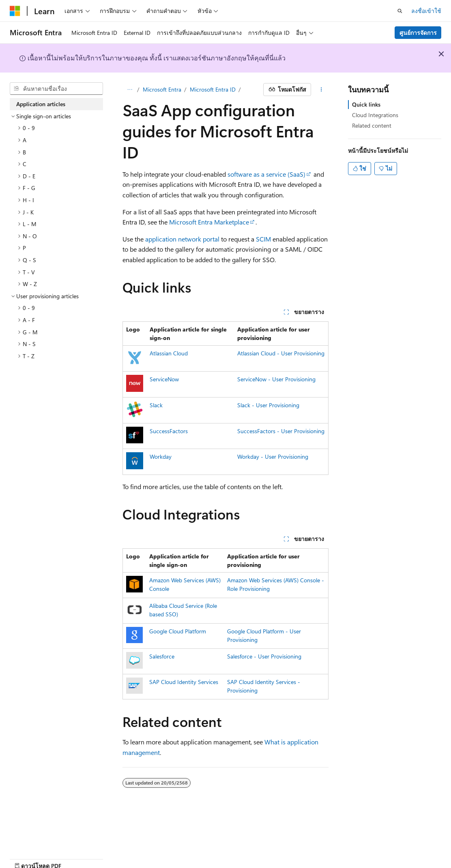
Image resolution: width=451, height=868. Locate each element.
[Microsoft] (15, 11)
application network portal (182, 239)
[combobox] (56, 89)
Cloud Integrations (375, 115)
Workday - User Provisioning (273, 456)
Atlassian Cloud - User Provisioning (281, 353)
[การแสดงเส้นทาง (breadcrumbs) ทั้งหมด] (130, 90)
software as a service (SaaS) (266, 174)
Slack (156, 405)
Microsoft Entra (162, 89)
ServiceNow (164, 379)
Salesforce (162, 656)
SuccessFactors (169, 431)
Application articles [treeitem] (41, 104)
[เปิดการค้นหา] (400, 11)
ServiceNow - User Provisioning (276, 379)
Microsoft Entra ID (213, 89)
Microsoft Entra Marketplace (209, 222)
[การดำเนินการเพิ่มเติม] (321, 90)
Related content (372, 125)
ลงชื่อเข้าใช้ (426, 11)
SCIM (263, 239)
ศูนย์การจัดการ (418, 33)
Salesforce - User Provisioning (264, 656)
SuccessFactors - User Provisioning (281, 431)
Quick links (366, 104)
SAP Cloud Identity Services (184, 682)
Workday (161, 456)
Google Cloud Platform (178, 631)
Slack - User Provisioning (268, 405)
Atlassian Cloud (169, 353)
